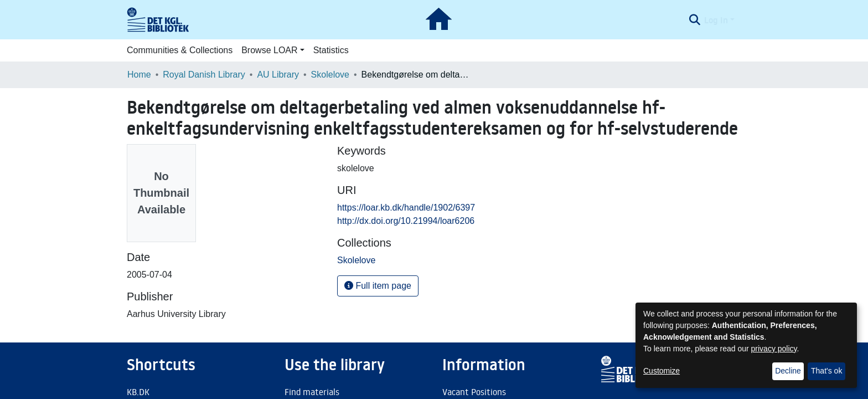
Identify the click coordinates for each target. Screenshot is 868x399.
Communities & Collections (180, 50)
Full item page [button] (378, 286)
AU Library (278, 75)
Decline (788, 371)
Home (139, 75)
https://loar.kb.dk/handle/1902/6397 (406, 208)
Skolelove (330, 75)
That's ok (826, 371)
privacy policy (774, 349)
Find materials (312, 392)
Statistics (331, 50)
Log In (716, 20)
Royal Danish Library (204, 75)
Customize (662, 371)
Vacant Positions (474, 392)
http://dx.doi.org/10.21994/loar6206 (406, 221)
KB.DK (138, 392)
